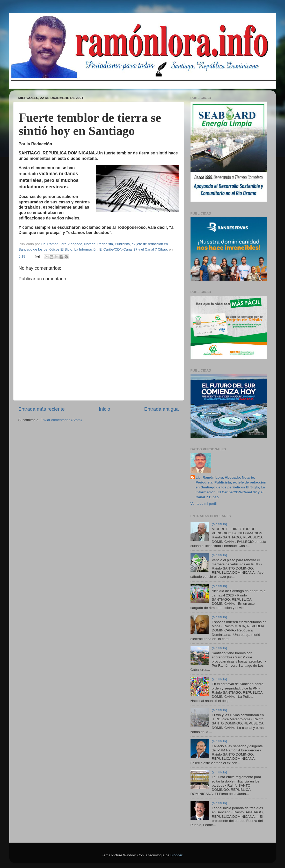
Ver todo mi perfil (204, 504)
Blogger (176, 855)
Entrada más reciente (42, 409)
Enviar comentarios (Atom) (61, 420)
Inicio (105, 409)
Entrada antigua (161, 409)
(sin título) (219, 524)
